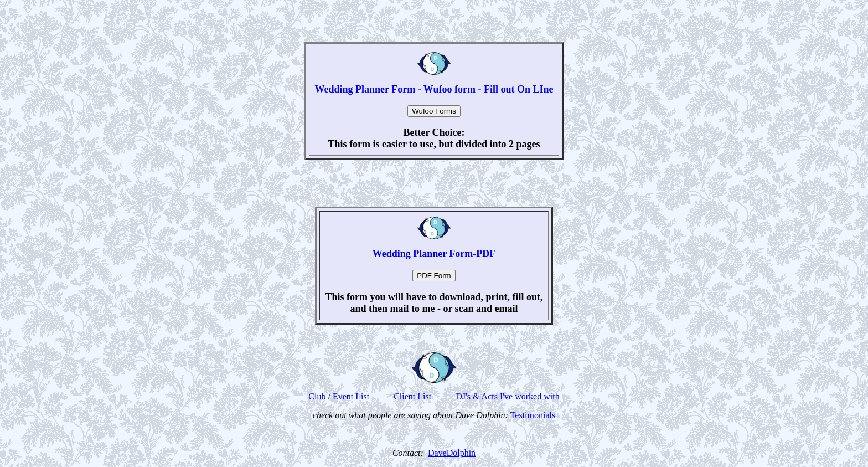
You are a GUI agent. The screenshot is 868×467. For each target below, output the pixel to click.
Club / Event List (339, 396)
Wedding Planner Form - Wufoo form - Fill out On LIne (434, 89)
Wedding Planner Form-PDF (434, 254)
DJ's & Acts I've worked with (508, 396)
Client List (412, 396)
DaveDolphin (452, 453)
